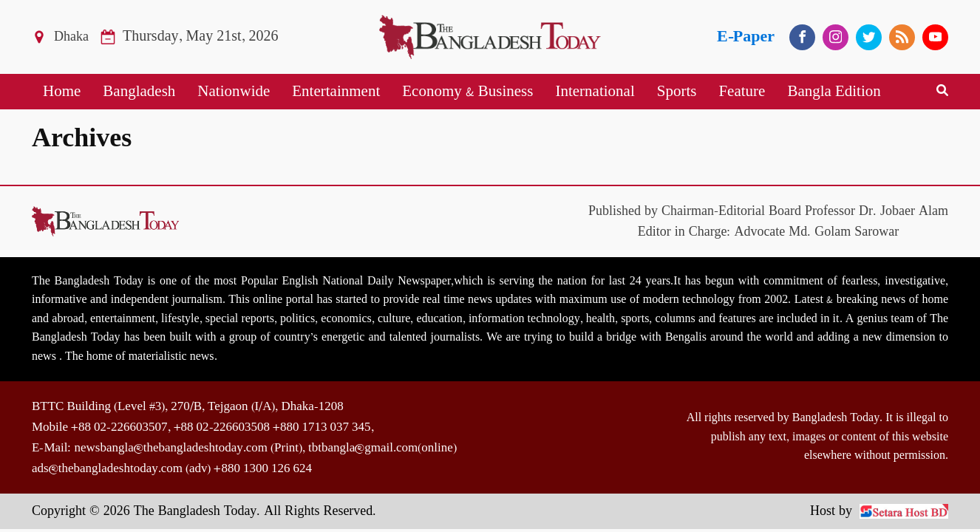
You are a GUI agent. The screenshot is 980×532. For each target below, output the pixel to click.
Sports (677, 92)
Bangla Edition (834, 92)
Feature (742, 92)
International (595, 92)
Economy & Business (467, 92)
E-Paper (746, 37)
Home (62, 92)
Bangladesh (139, 92)
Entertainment (336, 92)
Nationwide (234, 92)
